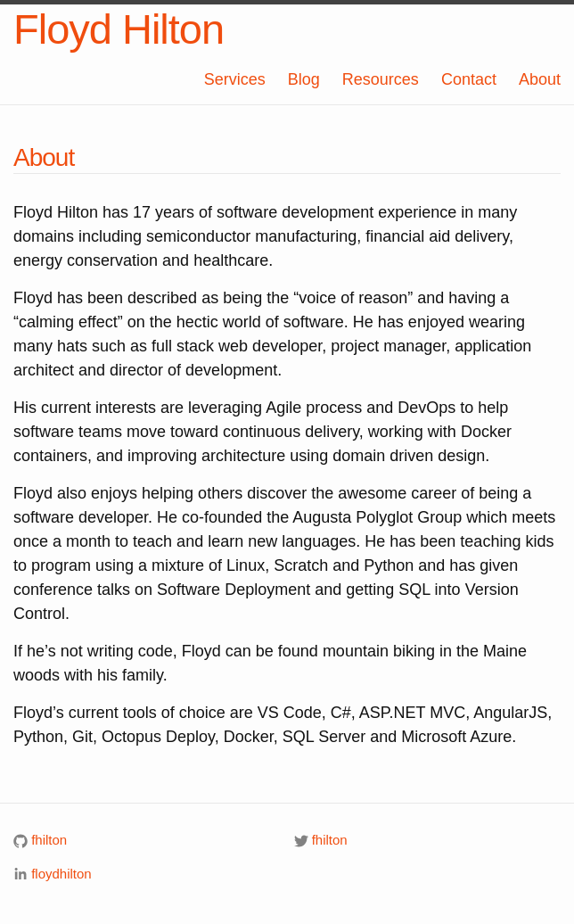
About (540, 79)
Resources (381, 79)
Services (235, 79)
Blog (304, 79)
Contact (469, 79)
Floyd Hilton (119, 29)
